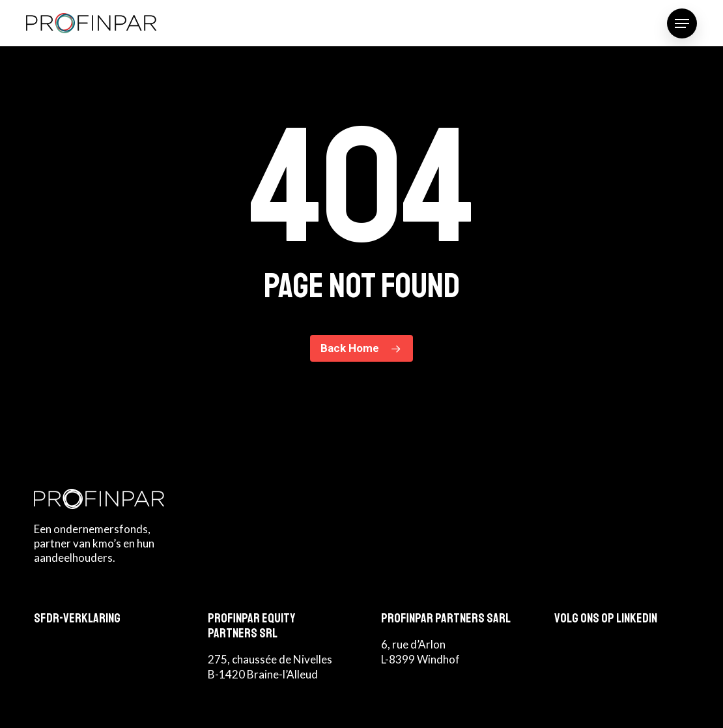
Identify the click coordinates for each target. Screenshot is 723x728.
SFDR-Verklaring (77, 618)
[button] (682, 23)
